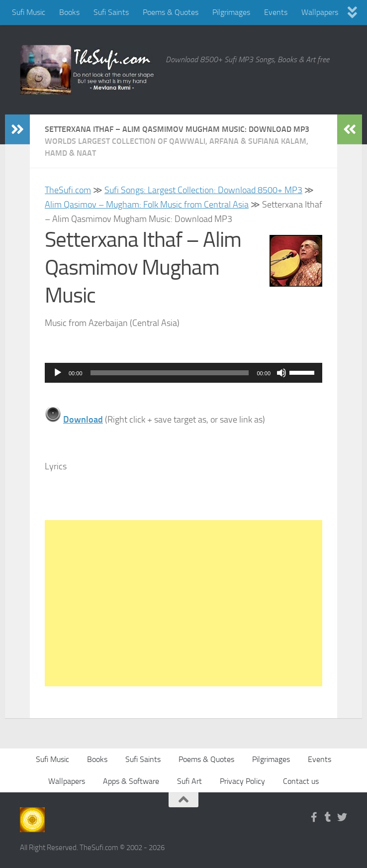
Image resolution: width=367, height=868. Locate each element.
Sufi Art (189, 781)
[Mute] (281, 373)
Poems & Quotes (171, 12)
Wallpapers (320, 12)
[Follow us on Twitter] (342, 817)
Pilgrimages (231, 12)
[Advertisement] (183, 603)
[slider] (170, 373)
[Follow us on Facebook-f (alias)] (314, 817)
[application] (183, 373)
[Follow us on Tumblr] (328, 817)
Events (276, 12)
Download (83, 420)
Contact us (301, 781)
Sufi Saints (111, 12)
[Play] (58, 373)
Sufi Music (29, 12)
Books (69, 12)
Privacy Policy (242, 781)
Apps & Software (131, 781)
